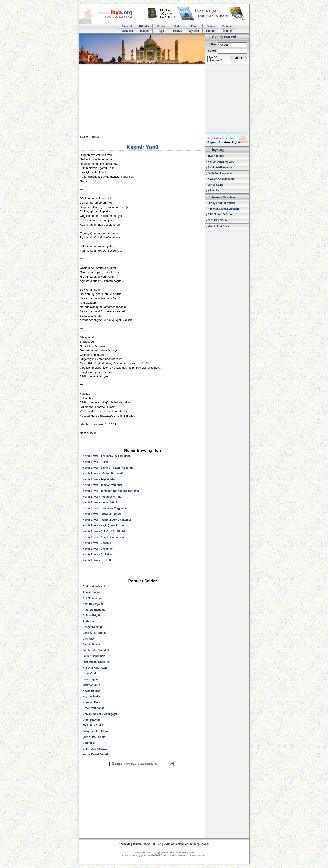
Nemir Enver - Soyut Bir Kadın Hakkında (108, 468)
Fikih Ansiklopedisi (220, 173)
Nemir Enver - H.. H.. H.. (98, 560)
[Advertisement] (164, 99)
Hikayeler (213, 191)
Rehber (211, 31)
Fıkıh (194, 26)
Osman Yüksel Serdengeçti (100, 714)
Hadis (178, 26)
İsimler (228, 31)
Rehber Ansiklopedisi (221, 162)
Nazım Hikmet (91, 691)
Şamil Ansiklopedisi (220, 167)
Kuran (161, 26)
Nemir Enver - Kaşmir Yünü (100, 502)
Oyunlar (194, 31)
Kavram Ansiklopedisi (221, 179)
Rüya (161, 31)
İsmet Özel (89, 673)
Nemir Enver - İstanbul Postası (102, 514)
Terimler (228, 26)
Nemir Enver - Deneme (97, 543)
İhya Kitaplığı (216, 156)
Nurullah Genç (92, 702)
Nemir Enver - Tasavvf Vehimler (103, 485)
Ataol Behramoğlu (94, 610)
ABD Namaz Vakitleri (221, 215)
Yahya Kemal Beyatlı (96, 754)
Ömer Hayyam (92, 720)
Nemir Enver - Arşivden (97, 555)
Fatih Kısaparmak (94, 656)
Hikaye (178, 31)
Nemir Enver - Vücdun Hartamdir (103, 474)
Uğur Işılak (89, 743)
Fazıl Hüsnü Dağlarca (96, 662)
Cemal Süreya (91, 644)
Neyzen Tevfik (91, 697)
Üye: (214, 45)
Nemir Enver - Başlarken (98, 549)
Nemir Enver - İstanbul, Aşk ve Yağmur (107, 520)
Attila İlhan (89, 621)
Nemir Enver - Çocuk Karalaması (103, 537)
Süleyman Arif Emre (95, 731)
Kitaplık (205, 844)
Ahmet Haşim (91, 592)
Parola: (212, 51)
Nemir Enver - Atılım (95, 462)
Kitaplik (144, 26)
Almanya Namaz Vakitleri (223, 209)
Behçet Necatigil (93, 627)
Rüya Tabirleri (153, 844)
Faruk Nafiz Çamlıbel (96, 650)
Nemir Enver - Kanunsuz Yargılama (105, 508)
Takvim (144, 31)
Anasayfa (127, 26)
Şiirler (95, 137)
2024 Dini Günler (218, 220)
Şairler (84, 137)
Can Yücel (89, 639)
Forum (211, 26)
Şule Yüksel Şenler (95, 737)
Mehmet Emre (91, 685)
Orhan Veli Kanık (93, 708)
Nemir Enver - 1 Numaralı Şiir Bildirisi (106, 456)
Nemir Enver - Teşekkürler (99, 479)
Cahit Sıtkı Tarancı (94, 633)
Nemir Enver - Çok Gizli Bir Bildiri (104, 531)
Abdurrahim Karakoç (96, 587)
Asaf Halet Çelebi (94, 604)
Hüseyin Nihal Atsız (95, 668)
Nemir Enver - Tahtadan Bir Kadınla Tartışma (111, 491)
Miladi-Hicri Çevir (218, 226)
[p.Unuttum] (215, 61)
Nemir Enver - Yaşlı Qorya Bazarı (103, 526)
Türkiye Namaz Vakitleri (222, 203)
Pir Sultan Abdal (93, 726)
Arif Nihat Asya (92, 598)
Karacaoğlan (91, 679)
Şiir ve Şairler (216, 185)
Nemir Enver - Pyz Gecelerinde (102, 497)
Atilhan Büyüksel (93, 616)
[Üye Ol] (212, 57)
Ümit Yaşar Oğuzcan (96, 749)
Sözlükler (127, 31)
